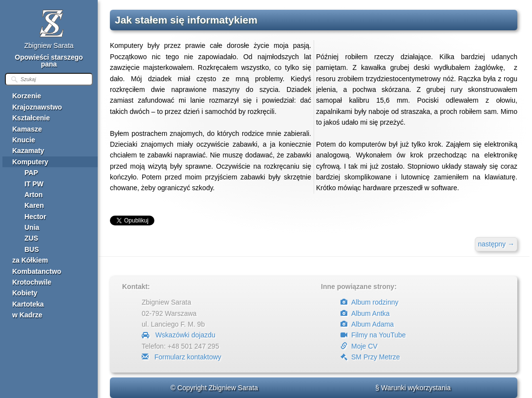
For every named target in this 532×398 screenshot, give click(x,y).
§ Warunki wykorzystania (413, 388)
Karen (34, 205)
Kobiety (25, 293)
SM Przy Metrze (370, 357)
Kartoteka (28, 304)
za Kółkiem (30, 260)
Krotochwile (32, 282)
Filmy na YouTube (373, 335)
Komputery (30, 162)
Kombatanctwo (37, 271)
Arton (33, 195)
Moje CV (359, 346)
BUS (32, 249)
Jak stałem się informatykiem (186, 20)
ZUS (31, 238)
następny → (496, 244)
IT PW (34, 184)
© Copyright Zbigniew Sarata (214, 388)
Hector (35, 217)
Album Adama (367, 324)
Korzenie (27, 96)
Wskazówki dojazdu (179, 335)
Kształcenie (31, 118)
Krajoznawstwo (37, 107)
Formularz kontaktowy (181, 357)
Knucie (24, 140)
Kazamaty (28, 151)
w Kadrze (27, 315)
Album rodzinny (370, 302)
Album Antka (365, 313)
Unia (32, 227)
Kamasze (27, 129)
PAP (31, 173)
